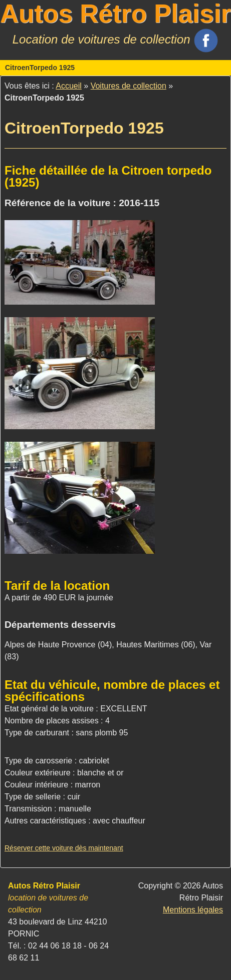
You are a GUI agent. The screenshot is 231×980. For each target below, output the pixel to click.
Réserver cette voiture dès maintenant (64, 848)
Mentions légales (193, 910)
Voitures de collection (129, 86)
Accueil (69, 86)
